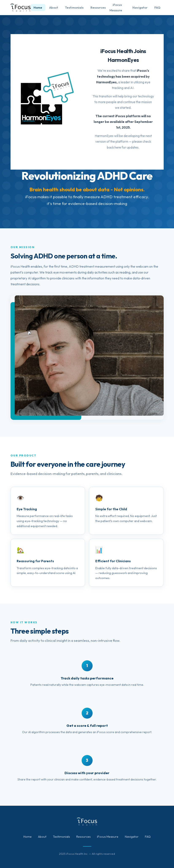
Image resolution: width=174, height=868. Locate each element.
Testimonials (74, 7)
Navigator (140, 7)
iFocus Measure (116, 8)
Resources (98, 7)
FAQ (157, 7)
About (54, 7)
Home (38, 7)
